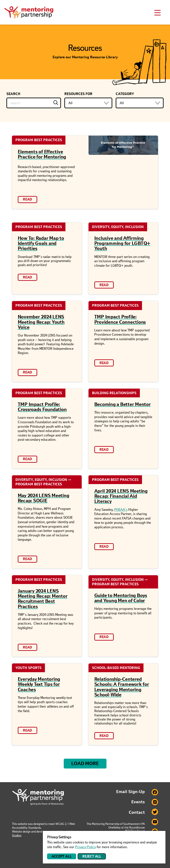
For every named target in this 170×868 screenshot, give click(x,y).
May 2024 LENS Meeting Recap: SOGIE (44, 498)
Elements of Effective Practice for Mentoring (42, 154)
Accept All (61, 856)
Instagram (155, 802)
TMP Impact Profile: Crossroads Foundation (42, 407)
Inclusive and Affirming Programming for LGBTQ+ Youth (122, 243)
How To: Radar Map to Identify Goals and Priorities (41, 243)
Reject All (92, 856)
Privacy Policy (85, 847)
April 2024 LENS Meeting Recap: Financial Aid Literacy (121, 496)
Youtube (155, 822)
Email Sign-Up (130, 792)
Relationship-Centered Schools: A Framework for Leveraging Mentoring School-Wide (122, 687)
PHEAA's (121, 510)
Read (27, 199)
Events (138, 802)
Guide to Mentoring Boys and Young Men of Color (121, 598)
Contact (137, 812)
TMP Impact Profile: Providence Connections (120, 319)
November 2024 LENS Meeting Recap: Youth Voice (41, 322)
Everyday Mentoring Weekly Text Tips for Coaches (39, 684)
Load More (85, 763)
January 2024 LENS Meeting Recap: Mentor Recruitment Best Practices (43, 599)
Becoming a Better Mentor (123, 404)
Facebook (155, 792)
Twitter (155, 812)
